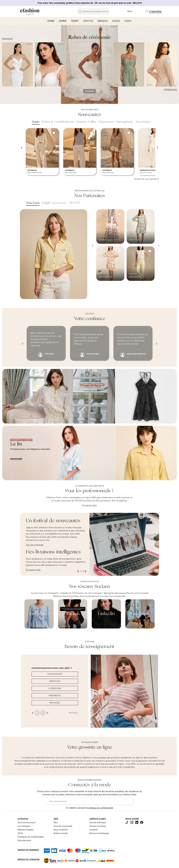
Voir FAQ (73, 713)
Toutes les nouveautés (147, 179)
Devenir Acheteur (98, 823)
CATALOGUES (55, 674)
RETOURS (55, 703)
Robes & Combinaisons (58, 122)
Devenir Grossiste (98, 826)
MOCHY (75, 203)
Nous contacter (61, 830)
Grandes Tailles (86, 122)
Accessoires (143, 122)
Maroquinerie (124, 122)
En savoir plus (90, 505)
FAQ (56, 823)
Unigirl (46, 203)
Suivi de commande (63, 826)
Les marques (24, 826)
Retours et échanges (99, 833)
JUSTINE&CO (32, 170)
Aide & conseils (61, 833)
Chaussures (106, 122)
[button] (79, 571)
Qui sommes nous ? (27, 823)
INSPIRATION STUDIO (148, 170)
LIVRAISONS (55, 688)
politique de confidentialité (101, 808)
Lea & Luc (60, 203)
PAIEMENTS (55, 696)
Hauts (36, 122)
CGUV (20, 833)
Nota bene (33, 203)
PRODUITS (55, 681)
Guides (128, 21)
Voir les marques (35, 545)
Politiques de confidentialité (31, 837)
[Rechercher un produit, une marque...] (96, 12)
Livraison (94, 830)
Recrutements (24, 840)
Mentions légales (26, 830)
